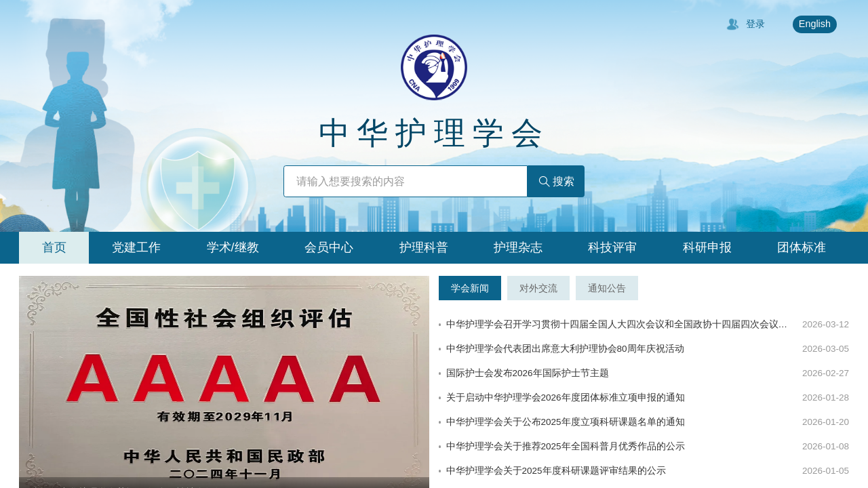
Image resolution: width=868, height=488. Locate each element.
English (815, 24)
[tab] (54, 248)
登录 (746, 24)
